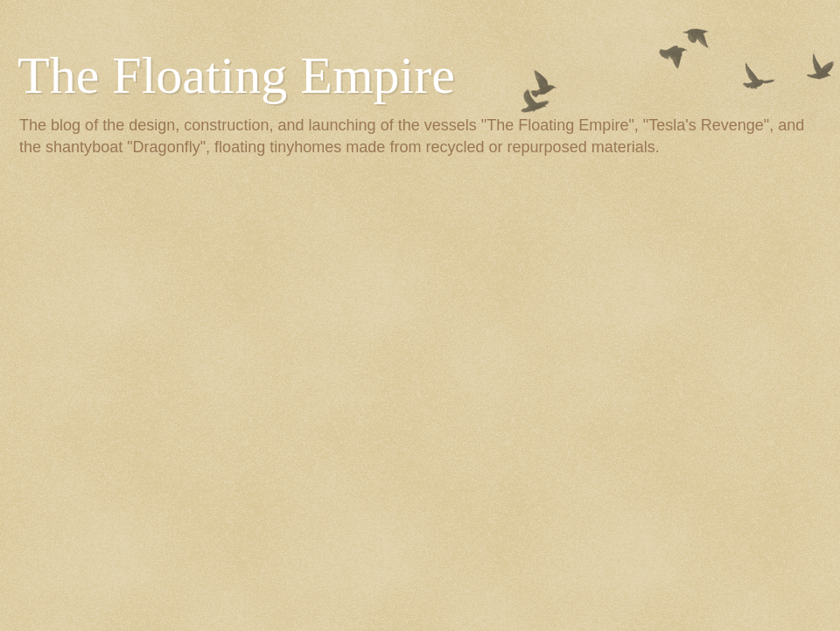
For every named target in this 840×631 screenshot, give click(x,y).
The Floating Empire (236, 75)
